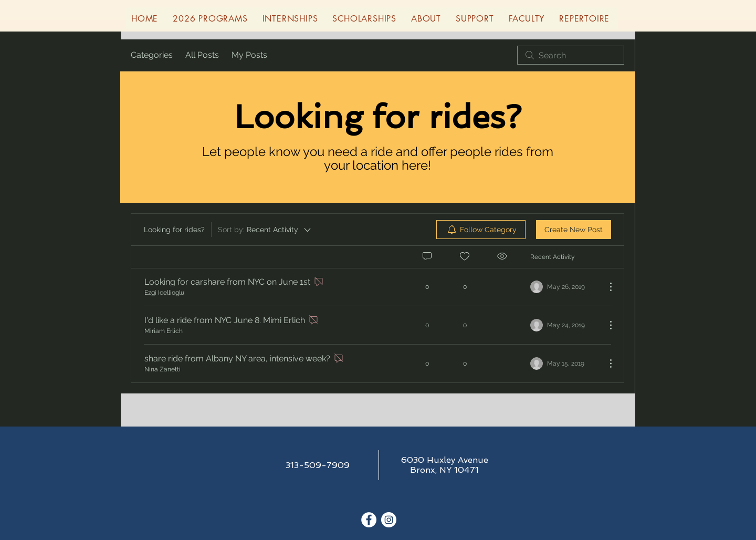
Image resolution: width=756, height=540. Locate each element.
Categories (152, 55)
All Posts (202, 55)
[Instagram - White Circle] (389, 520)
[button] (210, 18)
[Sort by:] (265, 230)
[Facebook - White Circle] (369, 520)
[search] (571, 55)
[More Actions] (605, 287)
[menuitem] (481, 230)
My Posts (249, 55)
